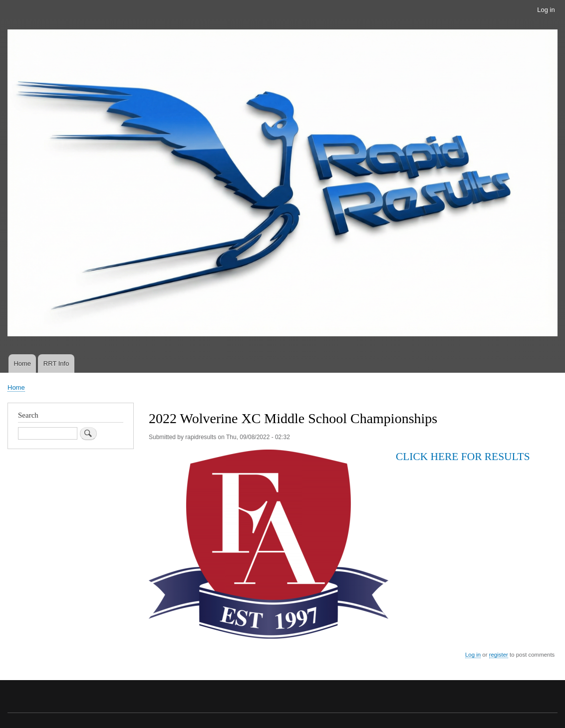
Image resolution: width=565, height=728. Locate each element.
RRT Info (56, 364)
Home (22, 364)
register (499, 655)
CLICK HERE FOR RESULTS (464, 457)
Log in (546, 10)
